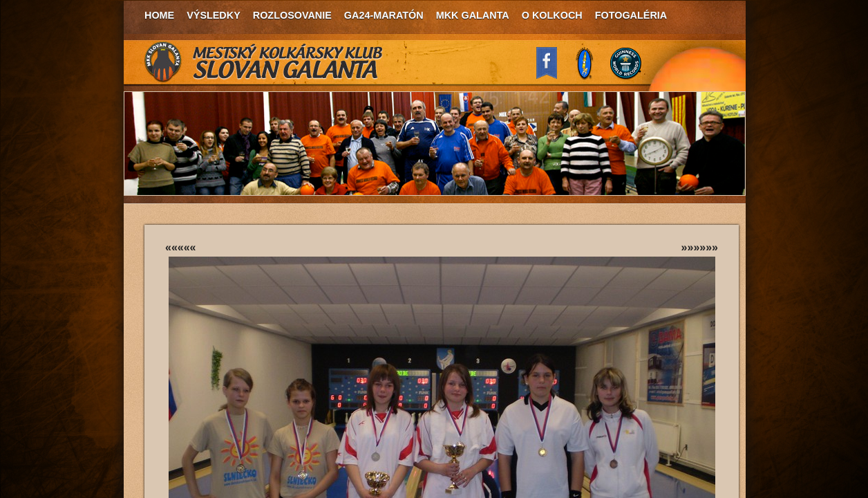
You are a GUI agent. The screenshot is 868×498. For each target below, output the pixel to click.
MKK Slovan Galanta (264, 62)
